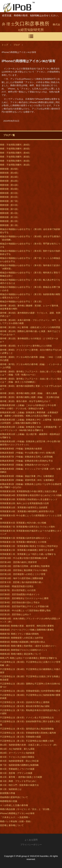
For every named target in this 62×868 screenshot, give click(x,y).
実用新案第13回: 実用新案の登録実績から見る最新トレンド (29, 499)
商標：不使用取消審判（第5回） (16, 149)
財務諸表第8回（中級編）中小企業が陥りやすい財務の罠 (27, 453)
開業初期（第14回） (10, 173)
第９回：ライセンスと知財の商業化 (17, 757)
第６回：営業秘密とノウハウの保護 (17, 769)
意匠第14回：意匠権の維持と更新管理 (18, 562)
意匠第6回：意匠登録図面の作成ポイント (20, 594)
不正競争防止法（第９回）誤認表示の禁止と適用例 (25, 702)
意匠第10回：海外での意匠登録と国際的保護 (22, 578)
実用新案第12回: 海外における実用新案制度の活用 (24, 503)
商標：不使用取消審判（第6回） (16, 145)
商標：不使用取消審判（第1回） (16, 165)
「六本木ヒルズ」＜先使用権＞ (15, 817)
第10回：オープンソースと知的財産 (17, 753)
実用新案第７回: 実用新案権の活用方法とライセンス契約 (27, 527)
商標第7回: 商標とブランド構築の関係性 (19, 634)
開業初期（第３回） (10, 217)
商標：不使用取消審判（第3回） (16, 157)
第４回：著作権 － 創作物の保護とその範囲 (21, 777)
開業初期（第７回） (10, 201)
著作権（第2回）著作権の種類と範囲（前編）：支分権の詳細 (30, 397)
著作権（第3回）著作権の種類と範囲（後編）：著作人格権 (29, 393)
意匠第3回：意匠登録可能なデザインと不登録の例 (24, 606)
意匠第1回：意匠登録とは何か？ (16, 614)
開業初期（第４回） (10, 213)
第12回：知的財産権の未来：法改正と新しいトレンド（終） (29, 745)
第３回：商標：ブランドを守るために (18, 781)
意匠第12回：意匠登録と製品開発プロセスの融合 (24, 570)
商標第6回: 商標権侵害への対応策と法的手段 (22, 638)
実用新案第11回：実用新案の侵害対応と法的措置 (24, 507)
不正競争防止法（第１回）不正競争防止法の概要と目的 (27, 741)
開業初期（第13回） (10, 177)
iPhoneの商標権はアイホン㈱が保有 (17, 813)
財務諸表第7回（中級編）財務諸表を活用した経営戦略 (26, 457)
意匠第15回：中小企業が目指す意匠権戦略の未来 (24, 558)
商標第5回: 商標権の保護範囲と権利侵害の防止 (23, 642)
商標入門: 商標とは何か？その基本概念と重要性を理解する (29, 658)
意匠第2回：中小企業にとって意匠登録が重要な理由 (25, 611)
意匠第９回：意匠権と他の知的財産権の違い (21, 582)
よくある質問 (31, 840)
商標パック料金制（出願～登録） (16, 821)
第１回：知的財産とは (11, 789)
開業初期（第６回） (10, 205)
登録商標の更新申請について (14, 797)
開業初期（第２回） (10, 221)
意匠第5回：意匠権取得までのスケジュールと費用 (24, 598)
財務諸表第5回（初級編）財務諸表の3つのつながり (25, 465)
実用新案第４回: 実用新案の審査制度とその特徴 (23, 542)
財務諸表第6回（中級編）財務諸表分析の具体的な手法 (26, 461)
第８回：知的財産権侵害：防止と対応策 (19, 761)
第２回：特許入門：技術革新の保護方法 (19, 785)
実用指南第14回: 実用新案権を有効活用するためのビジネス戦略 (31, 495)
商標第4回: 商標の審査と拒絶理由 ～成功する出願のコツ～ (28, 646)
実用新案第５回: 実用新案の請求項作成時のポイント (25, 538)
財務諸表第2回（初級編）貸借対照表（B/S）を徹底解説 (27, 480)
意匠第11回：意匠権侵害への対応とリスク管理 (23, 574)
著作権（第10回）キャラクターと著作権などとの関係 (26, 346)
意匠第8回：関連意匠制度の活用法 (17, 586)
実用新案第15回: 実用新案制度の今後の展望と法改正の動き (29, 491)
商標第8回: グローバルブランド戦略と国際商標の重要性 (27, 630)
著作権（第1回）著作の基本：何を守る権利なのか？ (25, 401)
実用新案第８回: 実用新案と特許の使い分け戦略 (23, 523)
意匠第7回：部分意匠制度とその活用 (18, 590)
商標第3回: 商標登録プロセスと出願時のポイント (24, 650)
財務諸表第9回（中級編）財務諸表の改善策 (21, 449)
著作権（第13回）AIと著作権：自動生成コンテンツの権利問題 (30, 327)
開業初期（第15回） (10, 169)
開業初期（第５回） (10, 209)
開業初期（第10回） (10, 189)
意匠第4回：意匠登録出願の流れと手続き (20, 602)
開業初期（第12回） (10, 181)
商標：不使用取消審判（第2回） (16, 161)
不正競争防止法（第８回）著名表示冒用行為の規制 (25, 706)
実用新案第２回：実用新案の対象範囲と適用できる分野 (27, 550)
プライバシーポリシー (31, 845)
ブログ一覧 (9, 135)
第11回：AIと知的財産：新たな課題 (17, 749)
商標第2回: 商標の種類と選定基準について (21, 654)
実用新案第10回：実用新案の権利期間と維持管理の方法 (27, 511)
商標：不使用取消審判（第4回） (16, 153)
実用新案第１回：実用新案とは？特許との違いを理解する (28, 554)
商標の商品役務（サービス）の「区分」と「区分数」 (26, 809)
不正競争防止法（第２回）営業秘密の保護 (20, 737)
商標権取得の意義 (9, 801)
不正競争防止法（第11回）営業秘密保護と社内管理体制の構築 (30, 691)
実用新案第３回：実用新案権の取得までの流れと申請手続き (29, 546)
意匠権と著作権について (12, 825)
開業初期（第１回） (10, 225)
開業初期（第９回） (10, 193)
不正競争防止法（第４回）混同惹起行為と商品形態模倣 (27, 729)
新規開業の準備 (8, 793)
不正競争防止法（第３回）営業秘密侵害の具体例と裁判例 (28, 733)
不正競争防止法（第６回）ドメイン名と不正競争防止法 (27, 718)
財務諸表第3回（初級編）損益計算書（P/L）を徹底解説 (27, 476)
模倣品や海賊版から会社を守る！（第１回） (21, 302)
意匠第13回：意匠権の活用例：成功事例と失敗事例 (25, 566)
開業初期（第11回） (10, 185)
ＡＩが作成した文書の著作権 (14, 805)
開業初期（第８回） (10, 197)
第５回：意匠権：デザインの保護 (16, 773)
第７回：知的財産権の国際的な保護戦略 (19, 765)
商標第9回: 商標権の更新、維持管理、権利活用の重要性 (27, 626)
